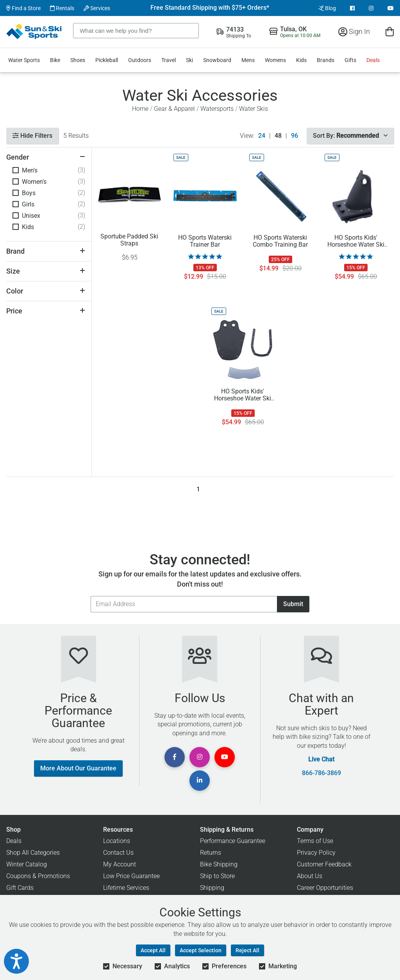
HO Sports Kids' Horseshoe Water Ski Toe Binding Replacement (243, 395)
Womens (275, 60)
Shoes (78, 60)
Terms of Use (315, 841)
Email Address (90, 596)
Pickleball (107, 60)
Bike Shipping (219, 864)
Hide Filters (32, 136)
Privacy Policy (316, 853)
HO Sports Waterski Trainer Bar (205, 241)
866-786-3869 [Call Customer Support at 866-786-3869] (321, 773)
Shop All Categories (33, 853)
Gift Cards (20, 888)
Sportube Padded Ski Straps (129, 240)
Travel (169, 60)
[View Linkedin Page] (200, 781)
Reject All (247, 950)
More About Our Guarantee (78, 768)
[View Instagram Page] (371, 8)
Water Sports (24, 60)
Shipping (212, 888)
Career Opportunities (325, 888)
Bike (55, 60)
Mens (248, 60)
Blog (327, 8)
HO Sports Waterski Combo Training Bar (280, 241)
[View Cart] (390, 31)
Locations (117, 841)
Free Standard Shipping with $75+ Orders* (210, 8)
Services (97, 8)
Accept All (153, 950)
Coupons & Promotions (38, 876)
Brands (326, 60)
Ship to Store (217, 876)
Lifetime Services (126, 888)
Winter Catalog (27, 864)
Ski (189, 60)
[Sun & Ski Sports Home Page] (35, 32)
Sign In (354, 31)
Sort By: (350, 136)
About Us (310, 876)
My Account (120, 864)
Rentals (62, 8)
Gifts (350, 60)
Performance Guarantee (233, 841)
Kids (301, 60)
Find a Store (23, 8)
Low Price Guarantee (131, 876)
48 (278, 136)
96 (295, 136)
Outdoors (140, 60)
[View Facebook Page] (352, 8)
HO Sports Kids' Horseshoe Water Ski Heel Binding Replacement (356, 241)
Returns (211, 853)
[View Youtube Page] (391, 8)
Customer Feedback (324, 864)
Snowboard (217, 60)
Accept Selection (201, 950)
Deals (373, 60)
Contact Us (118, 853)
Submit (293, 604)
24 (262, 136)
